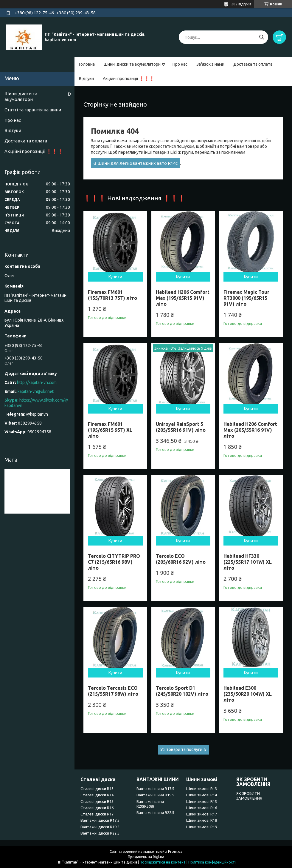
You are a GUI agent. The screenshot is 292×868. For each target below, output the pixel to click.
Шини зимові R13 (202, 789)
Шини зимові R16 (202, 808)
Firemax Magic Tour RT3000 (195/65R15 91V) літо (246, 298)
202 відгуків (241, 4)
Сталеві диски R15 (97, 801)
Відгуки (86, 79)
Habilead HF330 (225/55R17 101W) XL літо (248, 562)
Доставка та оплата (253, 64)
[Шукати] (261, 37)
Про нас (180, 64)
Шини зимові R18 (202, 820)
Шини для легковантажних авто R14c (138, 163)
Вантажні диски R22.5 (100, 833)
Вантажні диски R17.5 (100, 820)
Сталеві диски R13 (97, 789)
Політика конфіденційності (212, 862)
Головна (87, 64)
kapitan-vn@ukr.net (36, 391)
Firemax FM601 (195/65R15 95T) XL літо (110, 430)
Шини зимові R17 (202, 814)
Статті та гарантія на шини (33, 110)
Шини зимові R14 (202, 795)
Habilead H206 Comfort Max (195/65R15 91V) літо (183, 298)
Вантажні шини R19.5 (155, 795)
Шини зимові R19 (202, 827)
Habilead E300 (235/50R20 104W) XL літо (248, 694)
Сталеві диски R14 (97, 795)
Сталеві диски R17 (97, 814)
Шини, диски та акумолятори (132, 64)
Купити (115, 277)
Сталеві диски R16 (97, 808)
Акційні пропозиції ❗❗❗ (129, 79)
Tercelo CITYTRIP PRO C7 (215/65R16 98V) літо (114, 562)
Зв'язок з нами (210, 64)
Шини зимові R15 (202, 801)
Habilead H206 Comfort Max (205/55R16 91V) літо (250, 430)
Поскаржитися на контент (163, 862)
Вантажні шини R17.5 (155, 789)
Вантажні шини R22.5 (155, 812)
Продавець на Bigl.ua (146, 857)
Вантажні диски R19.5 (100, 827)
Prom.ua (175, 851)
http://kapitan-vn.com (37, 382)
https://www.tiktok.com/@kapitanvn (36, 403)
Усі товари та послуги (181, 749)
